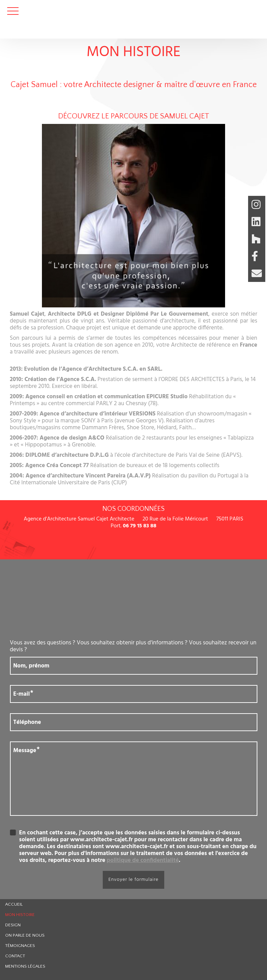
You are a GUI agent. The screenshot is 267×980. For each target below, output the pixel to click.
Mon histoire (20, 915)
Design (13, 925)
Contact (15, 956)
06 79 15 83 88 (140, 526)
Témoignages (20, 946)
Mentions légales (25, 966)
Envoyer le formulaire (134, 880)
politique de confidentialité (143, 860)
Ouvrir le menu (13, 11)
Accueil (14, 904)
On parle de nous (25, 935)
